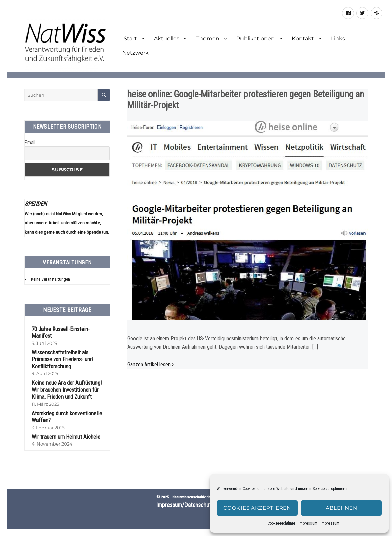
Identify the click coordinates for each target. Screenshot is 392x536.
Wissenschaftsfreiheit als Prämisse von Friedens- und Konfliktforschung (62, 359)
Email (30, 143)
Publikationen (256, 39)
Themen (208, 39)
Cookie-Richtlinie (281, 523)
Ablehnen (342, 508)
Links (338, 39)
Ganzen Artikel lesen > (151, 364)
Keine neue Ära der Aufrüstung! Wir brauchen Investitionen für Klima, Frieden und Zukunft (67, 390)
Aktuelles (167, 39)
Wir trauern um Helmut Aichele (66, 437)
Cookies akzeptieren (257, 508)
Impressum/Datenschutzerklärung (196, 505)
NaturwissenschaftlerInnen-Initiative (202, 497)
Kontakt (303, 39)
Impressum (308, 523)
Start (130, 39)
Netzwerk (136, 53)
